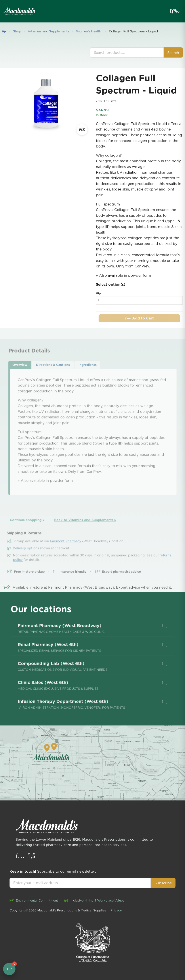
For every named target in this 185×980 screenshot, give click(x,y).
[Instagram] (21, 857)
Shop (17, 31)
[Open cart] (9, 969)
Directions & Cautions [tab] (53, 376)
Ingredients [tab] (88, 376)
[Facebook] (32, 857)
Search (173, 53)
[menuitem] (92, 645)
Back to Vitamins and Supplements (85, 531)
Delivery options (26, 559)
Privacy (116, 910)
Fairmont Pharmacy (66, 552)
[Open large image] (82, 130)
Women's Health (89, 31)
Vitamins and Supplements (49, 31)
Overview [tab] (20, 376)
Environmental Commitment (34, 900)
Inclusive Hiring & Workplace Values (94, 900)
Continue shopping (27, 531)
